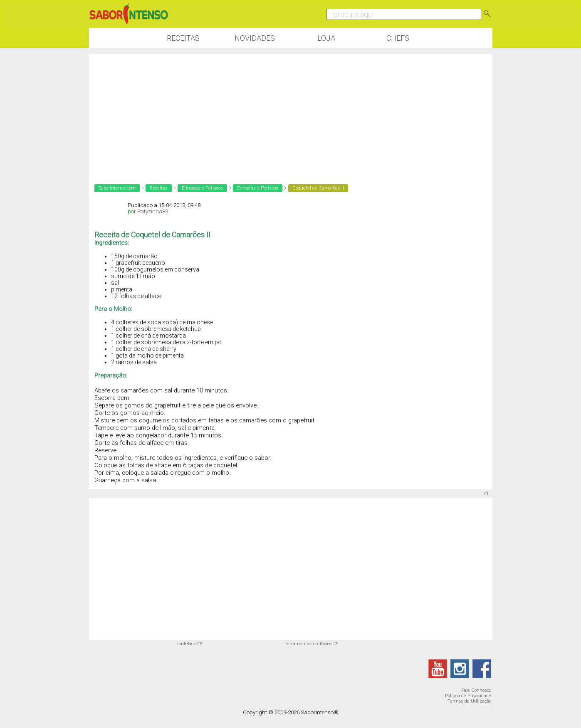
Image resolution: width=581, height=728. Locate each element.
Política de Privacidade (468, 696)
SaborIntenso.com (117, 188)
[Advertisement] (291, 112)
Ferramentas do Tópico (308, 644)
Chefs (398, 38)
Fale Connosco (476, 690)
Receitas (183, 38)
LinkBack (187, 644)
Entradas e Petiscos (202, 188)
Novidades (255, 38)
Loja (326, 38)
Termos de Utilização (469, 701)
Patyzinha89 (153, 211)
